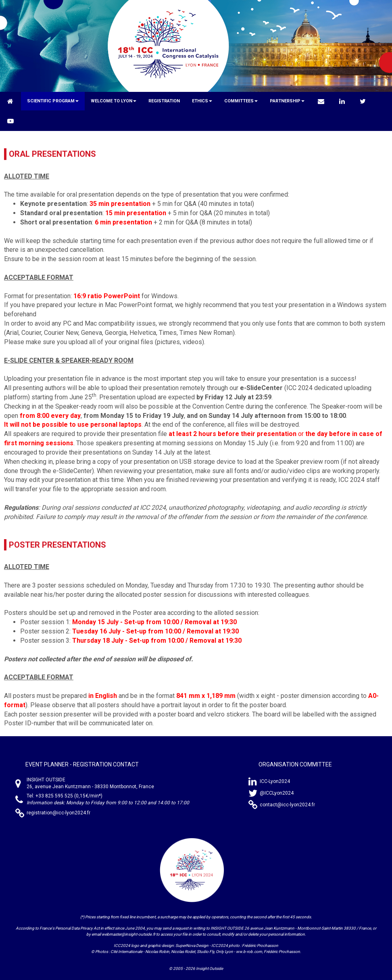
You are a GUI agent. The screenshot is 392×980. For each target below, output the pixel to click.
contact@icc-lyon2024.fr (287, 805)
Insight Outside (210, 969)
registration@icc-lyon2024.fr (58, 813)
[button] (53, 101)
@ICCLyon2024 (277, 793)
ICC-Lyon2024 (275, 781)
